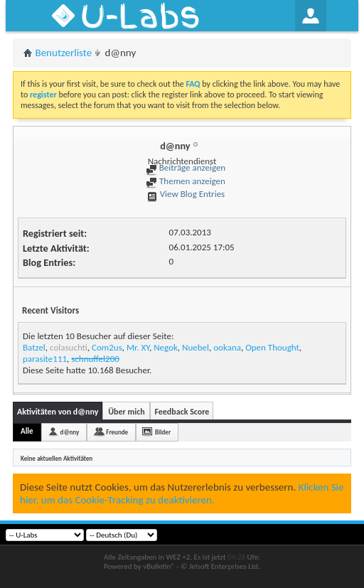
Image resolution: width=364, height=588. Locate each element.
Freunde (117, 432)
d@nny (70, 432)
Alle (27, 431)
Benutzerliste (64, 53)
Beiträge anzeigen (186, 167)
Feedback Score (182, 412)
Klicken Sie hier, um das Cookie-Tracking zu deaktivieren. (182, 493)
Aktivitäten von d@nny (58, 412)
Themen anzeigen (186, 181)
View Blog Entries (186, 194)
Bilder (163, 432)
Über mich (126, 412)
